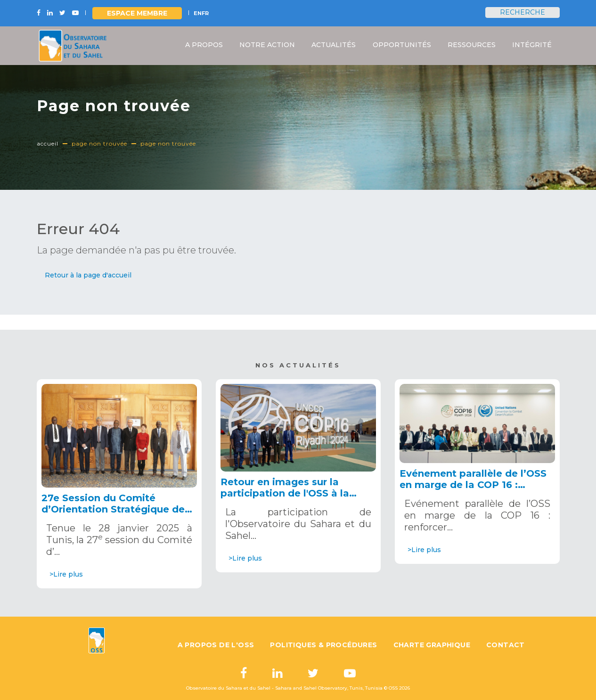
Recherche (523, 12)
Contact (506, 645)
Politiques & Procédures (323, 645)
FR (205, 13)
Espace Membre (137, 13)
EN (198, 13)
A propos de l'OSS (216, 645)
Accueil (48, 143)
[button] (88, 275)
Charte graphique (432, 645)
